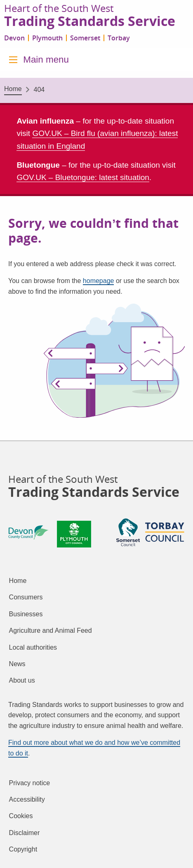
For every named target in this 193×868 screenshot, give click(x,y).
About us (22, 680)
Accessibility (27, 799)
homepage (99, 281)
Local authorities (33, 647)
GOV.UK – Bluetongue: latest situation (83, 177)
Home (13, 89)
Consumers (26, 597)
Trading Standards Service (90, 21)
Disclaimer (25, 833)
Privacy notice (30, 783)
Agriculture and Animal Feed (51, 631)
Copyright (23, 849)
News (17, 664)
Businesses (26, 614)
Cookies (21, 816)
